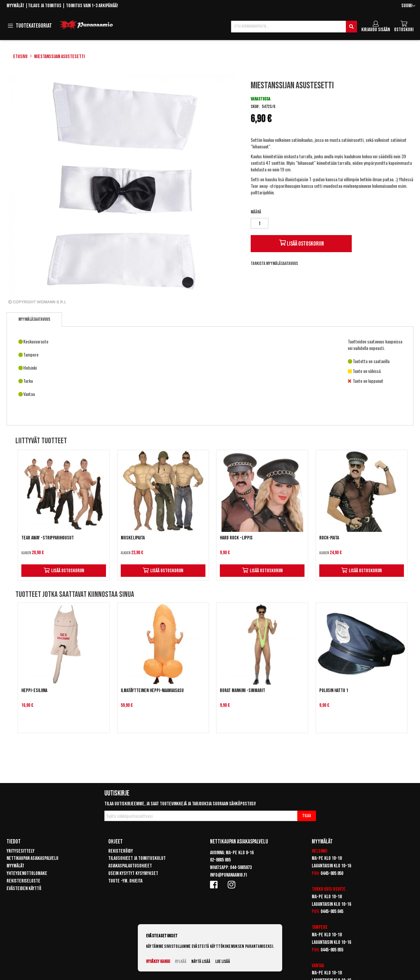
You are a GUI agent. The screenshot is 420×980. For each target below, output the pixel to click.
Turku (317, 889)
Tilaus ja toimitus (45, 6)
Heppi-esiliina (34, 691)
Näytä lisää (201, 961)
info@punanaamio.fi (228, 875)
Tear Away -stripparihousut (48, 538)
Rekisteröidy (121, 851)
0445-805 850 (332, 873)
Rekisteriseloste (23, 881)
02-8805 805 (220, 860)
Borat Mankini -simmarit (242, 691)
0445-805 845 (332, 912)
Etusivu (20, 57)
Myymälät (15, 6)
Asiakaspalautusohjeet (130, 866)
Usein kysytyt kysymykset (133, 873)
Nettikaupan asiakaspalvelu (32, 858)
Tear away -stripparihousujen (275, 186)
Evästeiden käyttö (24, 889)
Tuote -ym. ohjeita (125, 881)
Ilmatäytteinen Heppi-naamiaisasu (152, 691)
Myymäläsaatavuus (34, 319)
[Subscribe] (307, 816)
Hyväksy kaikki (158, 961)
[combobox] (294, 27)
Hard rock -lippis (236, 538)
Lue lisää (223, 961)
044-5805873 (241, 868)
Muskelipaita (133, 538)
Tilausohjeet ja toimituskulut (137, 858)
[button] (408, 6)
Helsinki (319, 851)
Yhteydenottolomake (27, 873)
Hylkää (181, 961)
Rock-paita (329, 538)
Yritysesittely (21, 851)
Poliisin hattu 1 (334, 691)
